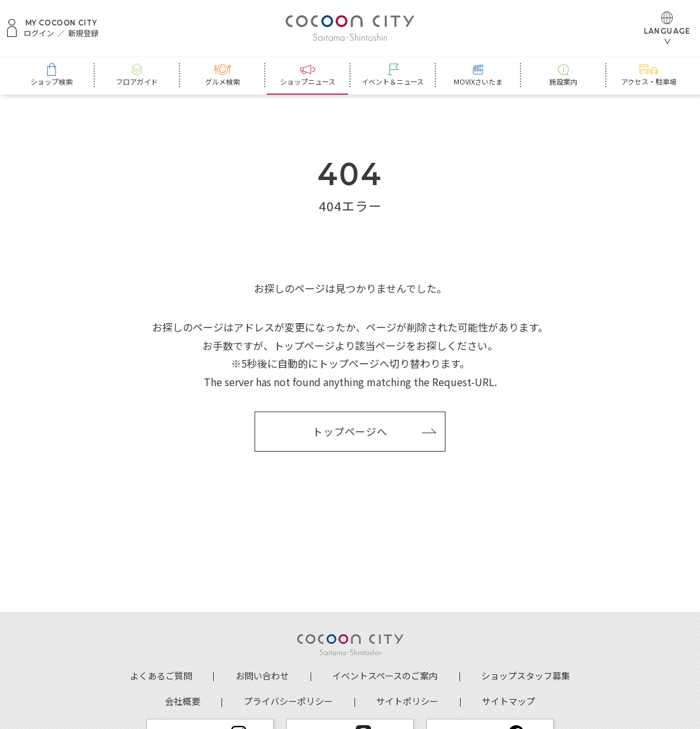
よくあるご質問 (161, 676)
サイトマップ (508, 701)
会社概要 (183, 701)
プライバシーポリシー (288, 701)
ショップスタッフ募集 (526, 676)
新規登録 (83, 33)
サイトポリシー (407, 701)
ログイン (39, 33)
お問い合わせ (262, 676)
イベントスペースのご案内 (385, 676)
